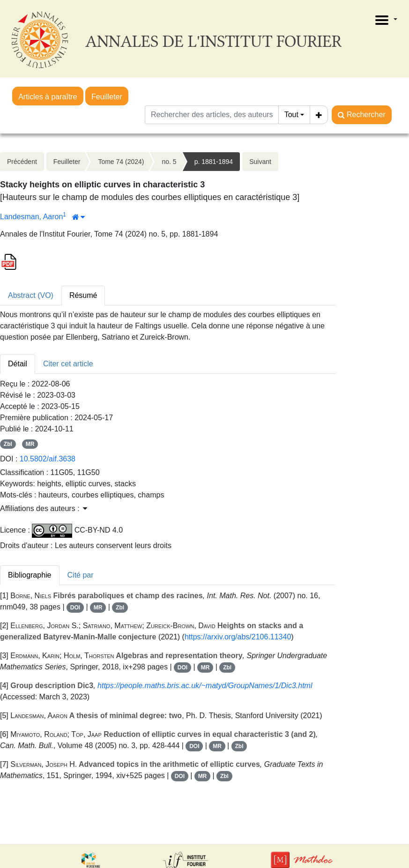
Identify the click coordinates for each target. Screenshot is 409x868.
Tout (291, 115)
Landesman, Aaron (31, 217)
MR (30, 444)
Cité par (81, 575)
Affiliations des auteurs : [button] (44, 508)
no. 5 (169, 162)
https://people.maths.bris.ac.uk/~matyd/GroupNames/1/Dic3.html (205, 686)
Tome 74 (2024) (121, 162)
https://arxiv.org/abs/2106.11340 (238, 637)
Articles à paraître (48, 97)
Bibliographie (30, 575)
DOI (75, 608)
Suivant (260, 162)
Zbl (8, 444)
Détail (18, 364)
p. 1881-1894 (214, 162)
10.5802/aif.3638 (48, 459)
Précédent (22, 162)
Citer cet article (68, 364)
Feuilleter (107, 97)
